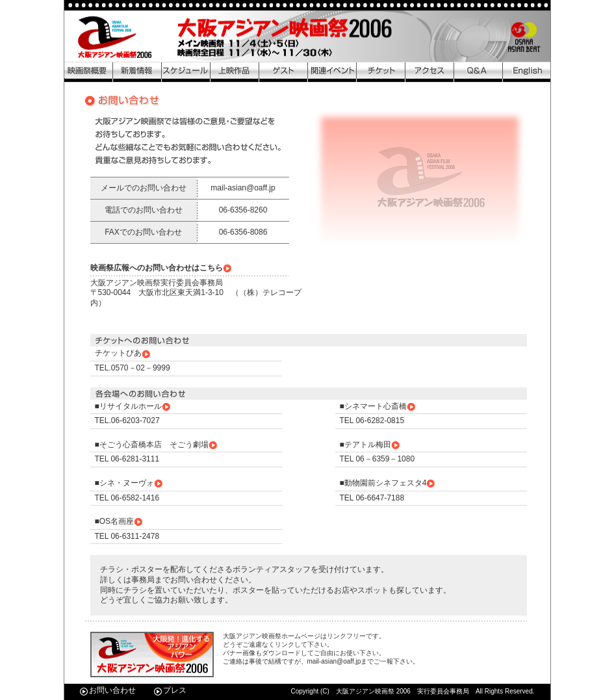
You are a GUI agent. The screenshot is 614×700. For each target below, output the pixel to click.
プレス (170, 690)
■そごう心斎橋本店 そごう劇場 (157, 445)
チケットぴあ (123, 353)
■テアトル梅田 (370, 445)
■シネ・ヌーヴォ (129, 483)
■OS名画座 (120, 521)
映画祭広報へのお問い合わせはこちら (161, 268)
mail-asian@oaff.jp (243, 188)
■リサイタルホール (133, 406)
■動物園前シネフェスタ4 (388, 483)
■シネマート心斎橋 (378, 406)
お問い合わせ (108, 690)
